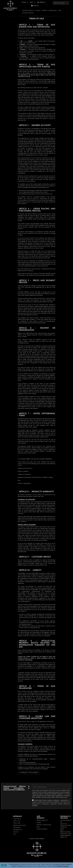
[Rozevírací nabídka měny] (33, 2)
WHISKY (38, 10)
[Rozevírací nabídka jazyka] (25, 2)
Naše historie (17, 827)
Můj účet (16, 832)
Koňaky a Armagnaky (49, 10)
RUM (60, 10)
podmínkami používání (63, 866)
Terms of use (17, 821)
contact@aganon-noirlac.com (65, 836)
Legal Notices (17, 819)
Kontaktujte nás (18, 830)
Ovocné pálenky (28, 13)
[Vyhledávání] (61, 3)
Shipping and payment (19, 825)
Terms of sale (17, 823)
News (15, 834)
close (4, 865)
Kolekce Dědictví (28, 10)
